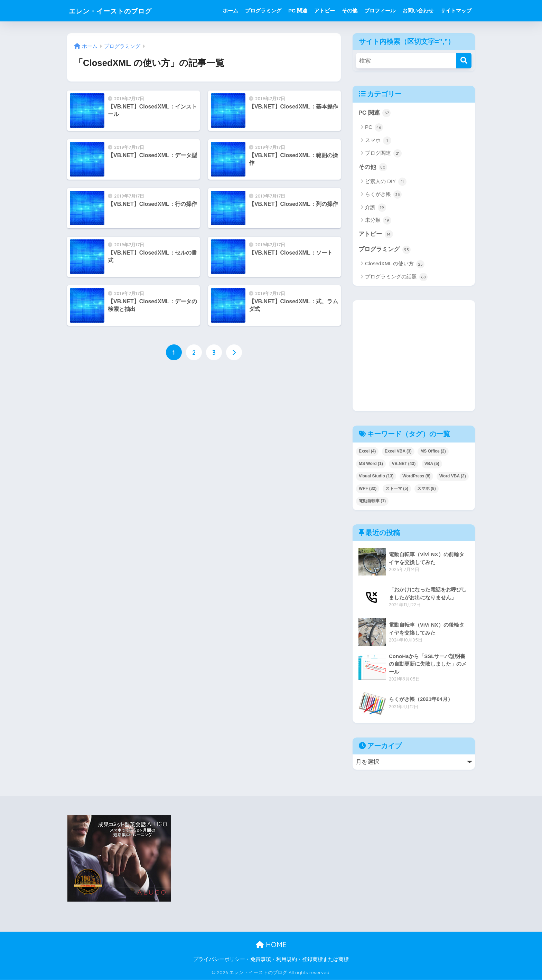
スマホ (378, 141)
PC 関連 (298, 11)
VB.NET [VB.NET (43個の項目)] (404, 464)
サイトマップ (456, 11)
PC (374, 128)
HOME (271, 945)
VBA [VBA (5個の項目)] (432, 464)
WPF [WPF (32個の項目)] (368, 489)
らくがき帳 (383, 195)
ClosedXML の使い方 (395, 265)
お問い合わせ (418, 11)
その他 (350, 11)
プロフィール (380, 11)
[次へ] (234, 353)
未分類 (378, 221)
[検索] (464, 61)
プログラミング (263, 11)
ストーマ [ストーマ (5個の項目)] (397, 489)
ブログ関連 (383, 153)
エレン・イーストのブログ (120, 11)
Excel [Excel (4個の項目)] (367, 451)
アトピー (325, 11)
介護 (376, 208)
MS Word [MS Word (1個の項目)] (371, 464)
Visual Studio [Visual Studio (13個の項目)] (376, 476)
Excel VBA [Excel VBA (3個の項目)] (398, 451)
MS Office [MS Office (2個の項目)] (433, 451)
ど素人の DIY (386, 182)
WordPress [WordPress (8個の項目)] (416, 476)
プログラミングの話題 (396, 277)
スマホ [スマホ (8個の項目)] (427, 489)
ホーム (230, 11)
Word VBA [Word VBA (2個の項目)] (453, 476)
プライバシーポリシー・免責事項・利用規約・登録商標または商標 (271, 960)
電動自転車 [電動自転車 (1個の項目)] (372, 501)
